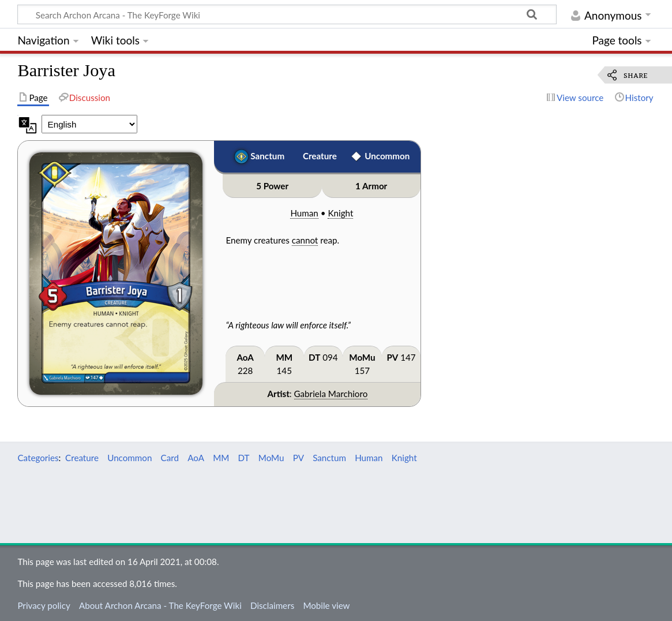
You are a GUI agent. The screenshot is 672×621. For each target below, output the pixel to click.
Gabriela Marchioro (331, 394)
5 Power (272, 186)
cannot (305, 240)
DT (314, 357)
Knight (340, 213)
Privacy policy (44, 605)
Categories (38, 458)
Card (170, 458)
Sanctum (267, 156)
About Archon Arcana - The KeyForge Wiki (160, 605)
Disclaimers (272, 605)
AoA (245, 357)
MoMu (362, 357)
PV (393, 357)
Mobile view (326, 605)
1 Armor (371, 186)
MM (284, 357)
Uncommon (387, 156)
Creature (320, 156)
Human (304, 213)
